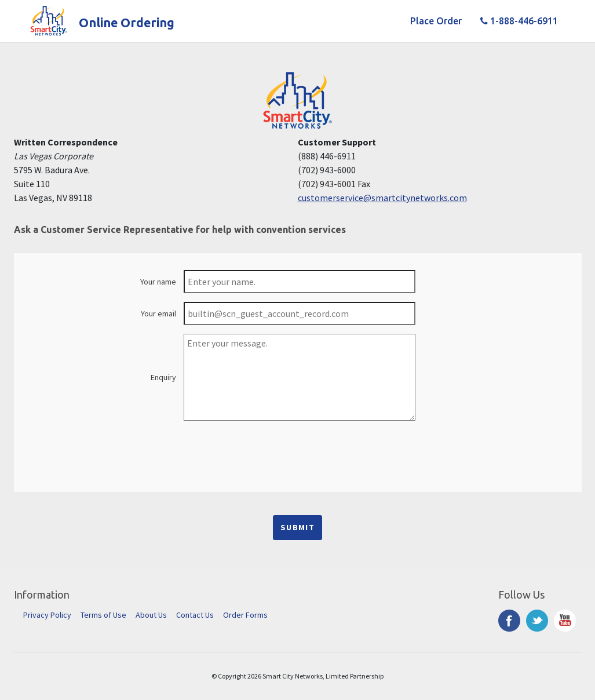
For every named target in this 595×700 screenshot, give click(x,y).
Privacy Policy (47, 615)
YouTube (565, 621)
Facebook (509, 621)
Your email (158, 313)
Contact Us (195, 615)
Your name (158, 282)
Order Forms (245, 615)
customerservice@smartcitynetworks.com (382, 198)
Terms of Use (103, 615)
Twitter (537, 621)
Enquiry (163, 377)
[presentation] (298, 452)
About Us (151, 615)
